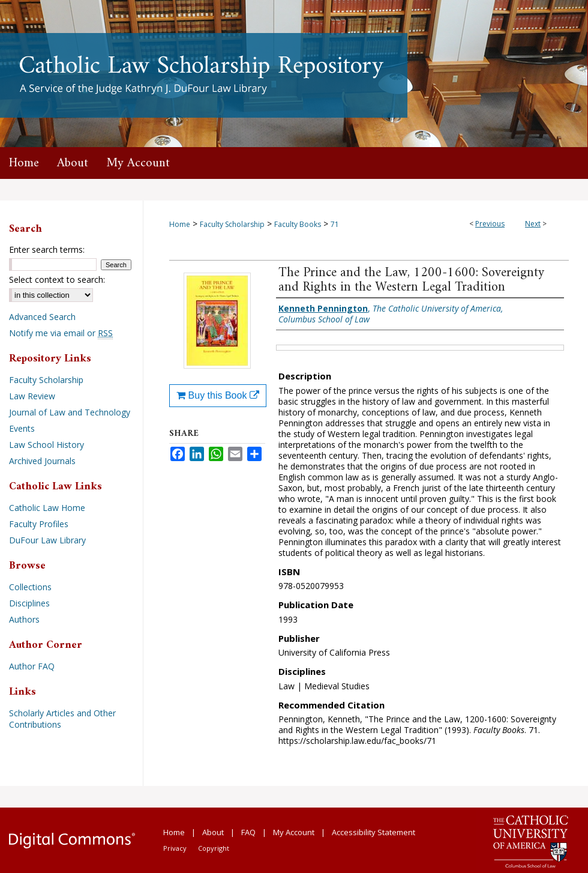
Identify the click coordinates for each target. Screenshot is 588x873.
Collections (30, 587)
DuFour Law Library (47, 540)
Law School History (46, 445)
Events (22, 428)
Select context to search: (57, 279)
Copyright (214, 848)
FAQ (248, 832)
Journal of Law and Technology (70, 412)
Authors (24, 619)
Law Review (32, 396)
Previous (490, 224)
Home (180, 224)
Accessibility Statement (373, 832)
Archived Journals (42, 461)
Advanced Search (42, 317)
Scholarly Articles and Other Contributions (62, 719)
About (213, 832)
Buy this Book (218, 395)
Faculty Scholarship (232, 224)
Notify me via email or (61, 333)
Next (533, 224)
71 (335, 224)
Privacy (175, 848)
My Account (294, 832)
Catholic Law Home (47, 508)
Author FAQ (32, 666)
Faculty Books (298, 224)
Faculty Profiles (39, 524)
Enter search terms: (47, 249)
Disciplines (29, 603)
